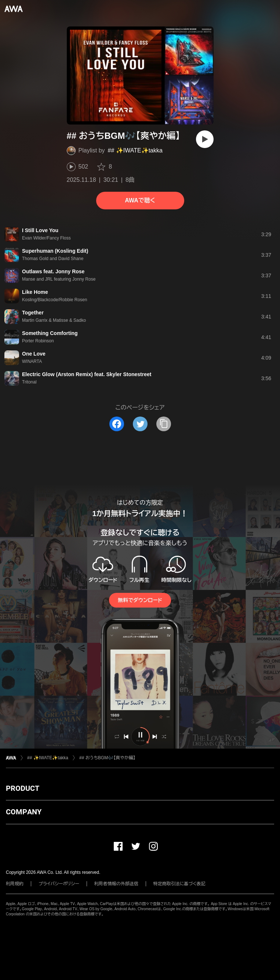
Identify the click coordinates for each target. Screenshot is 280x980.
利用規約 (15, 884)
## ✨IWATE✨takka (135, 150)
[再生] (205, 139)
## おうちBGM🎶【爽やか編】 (107, 758)
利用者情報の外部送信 (116, 884)
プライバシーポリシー (59, 884)
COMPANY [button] (24, 812)
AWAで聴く (140, 200)
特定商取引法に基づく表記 (179, 884)
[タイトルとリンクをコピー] (164, 424)
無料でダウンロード (140, 600)
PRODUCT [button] (23, 788)
